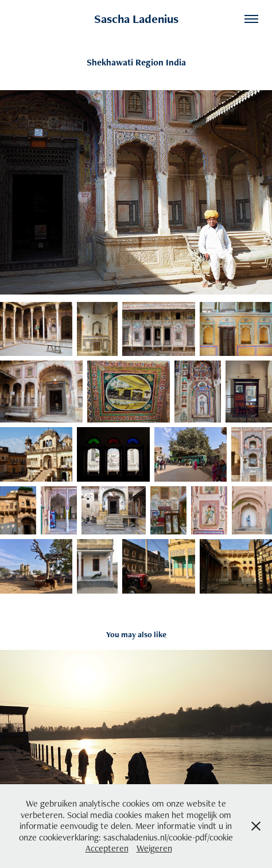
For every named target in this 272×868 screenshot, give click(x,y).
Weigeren (154, 848)
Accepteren (107, 848)
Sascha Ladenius (136, 19)
